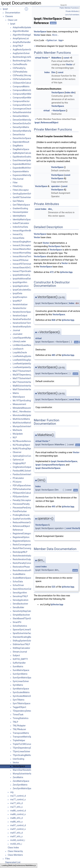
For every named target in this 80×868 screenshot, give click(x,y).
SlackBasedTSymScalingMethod (28, 618)
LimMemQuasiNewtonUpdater (27, 345)
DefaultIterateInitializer (24, 112)
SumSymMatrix (20, 674)
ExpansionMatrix (21, 171)
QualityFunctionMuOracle (25, 519)
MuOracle (17, 430)
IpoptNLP (17, 301)
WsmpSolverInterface (23, 774)
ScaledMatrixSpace (22, 578)
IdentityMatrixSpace (22, 220)
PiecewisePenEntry (22, 508)
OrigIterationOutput (22, 467)
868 (53, 320)
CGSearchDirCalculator (24, 83)
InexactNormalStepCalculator (27, 253)
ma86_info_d (16, 818)
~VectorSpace (58, 111)
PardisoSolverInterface (24, 474)
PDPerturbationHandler (24, 489)
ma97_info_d (16, 833)
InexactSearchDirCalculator (26, 268)
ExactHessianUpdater (23, 160)
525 (53, 587)
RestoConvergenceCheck (25, 545)
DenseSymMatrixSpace (24, 131)
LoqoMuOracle (20, 352)
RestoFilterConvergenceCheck (27, 548)
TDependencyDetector (23, 711)
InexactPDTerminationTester (26, 264)
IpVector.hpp (55, 40)
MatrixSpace (19, 397)
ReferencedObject (21, 526)
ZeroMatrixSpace (21, 781)
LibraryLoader (19, 341)
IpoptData (17, 293)
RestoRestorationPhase (24, 570)
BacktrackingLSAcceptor (25, 61)
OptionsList (18, 460)
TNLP (15, 722)
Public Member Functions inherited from (55, 121)
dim (73, 93)
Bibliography (11, 866)
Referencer (18, 530)
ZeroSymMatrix (20, 785)
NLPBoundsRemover (23, 441)
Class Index (13, 848)
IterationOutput (20, 316)
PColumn (17, 482)
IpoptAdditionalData (22, 279)
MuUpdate (18, 434)
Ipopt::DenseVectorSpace (48, 468)
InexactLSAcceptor (22, 245)
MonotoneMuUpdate (23, 415)
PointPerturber (20, 511)
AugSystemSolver (21, 53)
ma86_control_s (18, 814)
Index (47, 72)
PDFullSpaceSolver (22, 485)
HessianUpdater (20, 212)
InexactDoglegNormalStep (25, 242)
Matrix (16, 393)
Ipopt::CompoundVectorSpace (50, 465)
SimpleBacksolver (21, 615)
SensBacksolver (20, 604)
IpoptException (20, 297)
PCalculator (18, 478)
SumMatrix (18, 667)
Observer (17, 452)
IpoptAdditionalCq (21, 275)
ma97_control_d (18, 825)
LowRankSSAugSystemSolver (27, 360)
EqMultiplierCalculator (23, 153)
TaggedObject (19, 707)
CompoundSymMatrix (23, 94)
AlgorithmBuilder (21, 31)
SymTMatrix (19, 700)
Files (8, 859)
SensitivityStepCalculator (25, 611)
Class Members (15, 855)
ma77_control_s (18, 800)
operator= (56, 186)
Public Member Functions (69, 8)
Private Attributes (72, 11)
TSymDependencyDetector (26, 748)
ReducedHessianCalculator (26, 522)
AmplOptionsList (21, 38)
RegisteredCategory (22, 534)
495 (53, 507)
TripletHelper (19, 740)
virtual (38, 58)
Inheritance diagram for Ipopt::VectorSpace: (56, 46)
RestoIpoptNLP (20, 552)
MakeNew (56, 58)
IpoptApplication (21, 286)
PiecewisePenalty (21, 504)
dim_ (50, 209)
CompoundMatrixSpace (24, 90)
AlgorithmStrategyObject (25, 35)
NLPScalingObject (21, 445)
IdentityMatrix (19, 216)
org (12, 792)
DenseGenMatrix (21, 116)
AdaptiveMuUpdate (22, 27)
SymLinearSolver (21, 681)
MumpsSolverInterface (24, 426)
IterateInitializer (20, 304)
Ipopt (5, 9)
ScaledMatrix (19, 574)
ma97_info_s (16, 836)
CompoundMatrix (21, 87)
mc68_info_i (16, 844)
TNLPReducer (19, 729)
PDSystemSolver (21, 497)
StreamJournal (20, 652)
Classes (9, 16)
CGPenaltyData (20, 72)
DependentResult (21, 142)
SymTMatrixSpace (22, 703)
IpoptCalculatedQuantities (25, 290)
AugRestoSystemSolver (24, 50)
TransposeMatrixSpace (24, 737)
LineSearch (18, 349)
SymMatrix (18, 685)
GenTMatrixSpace (21, 205)
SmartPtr (17, 622)
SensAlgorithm (20, 593)
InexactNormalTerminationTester (29, 256)
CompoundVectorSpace (24, 105)
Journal (16, 330)
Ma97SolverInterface (23, 389)
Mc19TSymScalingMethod (25, 401)
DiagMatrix (18, 146)
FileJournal (18, 179)
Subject (16, 655)
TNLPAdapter (19, 726)
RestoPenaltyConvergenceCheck (28, 563)
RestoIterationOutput (23, 559)
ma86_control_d (18, 811)
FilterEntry (18, 186)
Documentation (13, 13)
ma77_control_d (18, 796)
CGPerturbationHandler (24, 79)
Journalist (18, 334)
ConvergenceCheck (22, 109)
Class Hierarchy (15, 851)
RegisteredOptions (22, 541)
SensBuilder (18, 607)
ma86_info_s (16, 822)
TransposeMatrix (21, 733)
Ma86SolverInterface (23, 386)
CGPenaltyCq (19, 68)
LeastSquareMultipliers (24, 338)
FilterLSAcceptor (21, 190)
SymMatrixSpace (21, 689)
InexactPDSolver (21, 260)
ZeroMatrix (18, 777)
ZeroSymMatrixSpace (23, 788)
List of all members (72, 15)
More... (55, 35)
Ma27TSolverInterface (23, 371)
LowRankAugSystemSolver (26, 356)
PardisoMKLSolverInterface (26, 471)
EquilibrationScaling (22, 157)
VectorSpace (19, 766)
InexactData (18, 238)
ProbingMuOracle (21, 515)
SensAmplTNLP (20, 596)
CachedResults (20, 64)
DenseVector (19, 135)
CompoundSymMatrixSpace (26, 98)
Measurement (19, 404)
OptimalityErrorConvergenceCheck (29, 456)
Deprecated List (13, 862)
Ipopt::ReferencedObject (46, 123)
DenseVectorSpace (22, 138)
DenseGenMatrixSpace (24, 120)
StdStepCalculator (21, 648)
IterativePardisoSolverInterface (28, 319)
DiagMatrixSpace (21, 149)
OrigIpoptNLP (19, 463)
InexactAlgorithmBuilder (24, 231)
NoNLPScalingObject (23, 449)
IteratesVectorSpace (22, 312)
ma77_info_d (16, 803)
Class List (12, 20)
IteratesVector (20, 308)
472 (52, 272)
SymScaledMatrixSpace (24, 696)
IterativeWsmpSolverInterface (27, 327)
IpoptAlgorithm (20, 282)
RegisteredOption (21, 537)
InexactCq (18, 234)
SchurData (18, 582)
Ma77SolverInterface (23, 382)
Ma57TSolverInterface (23, 378)
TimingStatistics (21, 718)
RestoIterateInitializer (23, 556)
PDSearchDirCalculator (24, 493)
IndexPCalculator (21, 223)
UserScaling (18, 759)
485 (53, 355)
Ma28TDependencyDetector (26, 375)
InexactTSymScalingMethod (26, 271)
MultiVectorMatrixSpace (24, 423)
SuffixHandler (19, 663)
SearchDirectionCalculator (25, 589)
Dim (53, 72)
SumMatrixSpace (21, 670)
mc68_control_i (18, 840)
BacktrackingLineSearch (24, 57)
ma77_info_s (16, 807)
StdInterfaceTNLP (21, 644)
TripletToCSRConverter (24, 744)
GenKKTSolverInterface (24, 197)
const (66, 58)
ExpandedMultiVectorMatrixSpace (29, 168)
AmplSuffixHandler (22, 42)
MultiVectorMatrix (21, 419)
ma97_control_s (18, 829)
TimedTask (18, 715)
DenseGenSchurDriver (23, 123)
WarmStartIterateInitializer (25, 770)
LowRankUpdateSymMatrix (26, 364)
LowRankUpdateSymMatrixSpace (29, 367)
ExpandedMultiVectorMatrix (26, 164)
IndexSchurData (20, 227)
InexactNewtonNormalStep (26, 249)
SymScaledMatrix (21, 692)
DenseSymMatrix (21, 127)
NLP (15, 437)
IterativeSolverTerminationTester (28, 323)
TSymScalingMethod (23, 755)
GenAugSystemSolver (23, 194)
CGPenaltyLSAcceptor (23, 75)
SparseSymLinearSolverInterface (28, 630)
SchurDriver (18, 585)
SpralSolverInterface (22, 633)
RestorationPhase (21, 567)
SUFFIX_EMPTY (20, 659)
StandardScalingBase (23, 637)
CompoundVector (21, 101)
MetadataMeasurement (24, 408)
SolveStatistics (20, 626)
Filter (15, 183)
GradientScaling (20, 208)
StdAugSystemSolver (23, 641)
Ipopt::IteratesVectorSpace (64, 461)
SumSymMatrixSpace (23, 678)
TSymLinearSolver (21, 751)
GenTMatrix (18, 201)
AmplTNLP (18, 46)
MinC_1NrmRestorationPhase (27, 412)
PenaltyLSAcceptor (22, 500)
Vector (16, 763)
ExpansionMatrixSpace (24, 175)
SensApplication (21, 600)
